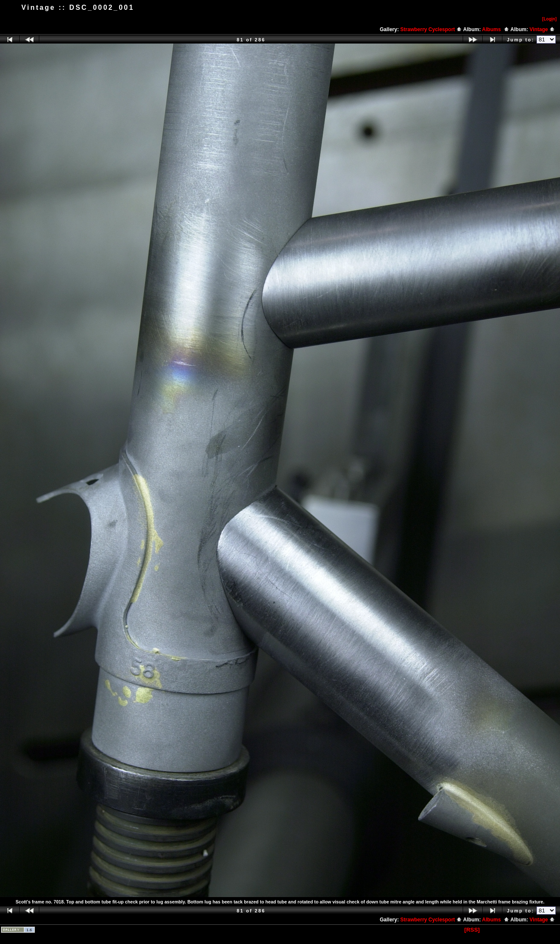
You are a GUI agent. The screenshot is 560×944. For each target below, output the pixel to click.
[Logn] (549, 19)
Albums (496, 29)
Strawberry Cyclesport (431, 29)
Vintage (542, 29)
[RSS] (472, 930)
